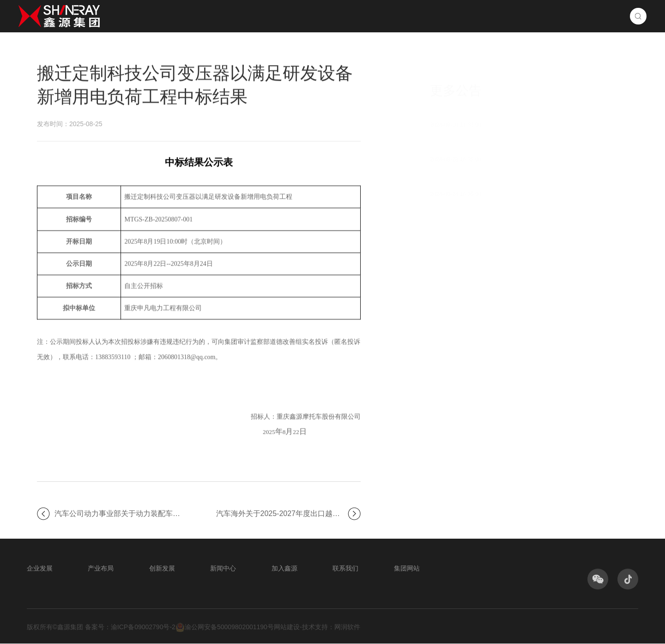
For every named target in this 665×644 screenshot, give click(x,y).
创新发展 (403, 16)
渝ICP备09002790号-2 (143, 627)
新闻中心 (464, 16)
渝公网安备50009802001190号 (225, 628)
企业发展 (281, 16)
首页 (228, 16)
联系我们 (586, 16)
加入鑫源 (525, 16)
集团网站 (407, 569)
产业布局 (342, 16)
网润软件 (347, 627)
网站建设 (287, 627)
